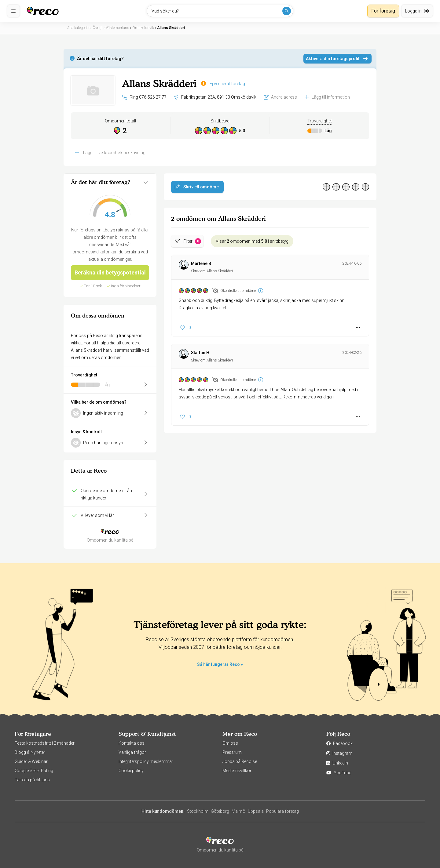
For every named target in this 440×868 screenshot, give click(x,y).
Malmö (238, 811)
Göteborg (220, 811)
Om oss (230, 743)
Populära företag (282, 811)
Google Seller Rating (34, 771)
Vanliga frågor (132, 752)
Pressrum (232, 752)
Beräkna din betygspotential (110, 272)
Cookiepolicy (131, 771)
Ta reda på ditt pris (32, 780)
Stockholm (198, 811)
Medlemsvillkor (237, 771)
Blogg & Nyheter (30, 752)
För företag (383, 11)
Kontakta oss (132, 743)
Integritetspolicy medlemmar (146, 761)
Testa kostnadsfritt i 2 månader (45, 743)
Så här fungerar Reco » (220, 664)
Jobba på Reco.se (240, 761)
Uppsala (256, 811)
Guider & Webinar (31, 761)
